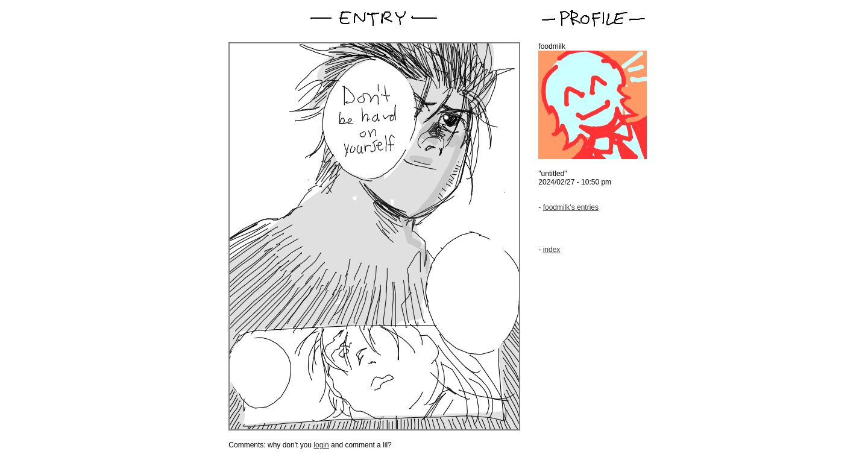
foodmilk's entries (571, 207)
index (552, 250)
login (321, 445)
